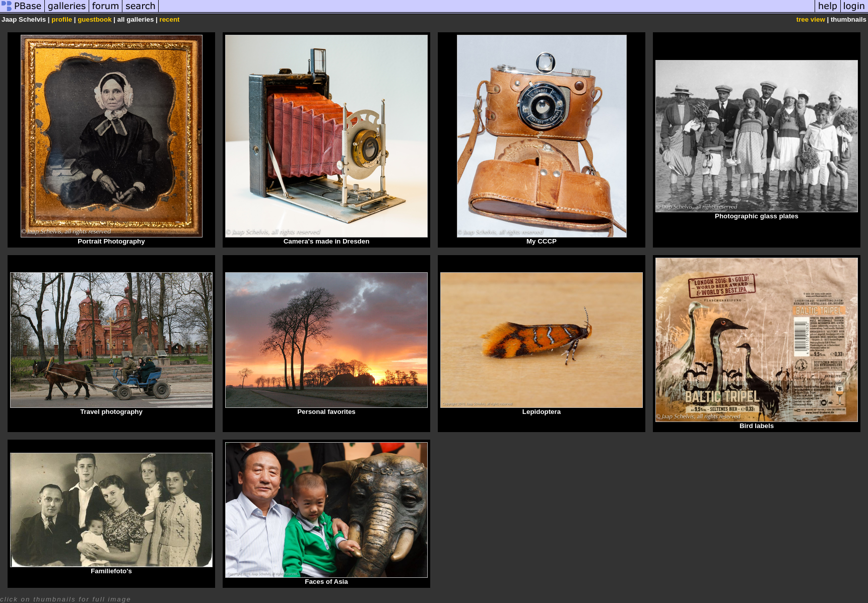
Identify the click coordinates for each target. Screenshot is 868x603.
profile (62, 19)
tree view (811, 19)
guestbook (94, 19)
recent (169, 19)
